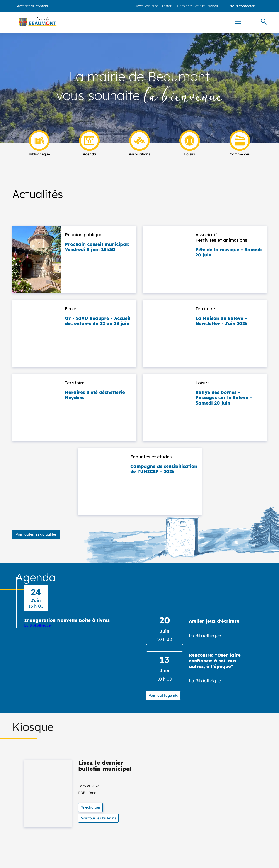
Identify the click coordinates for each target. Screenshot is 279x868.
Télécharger (91, 807)
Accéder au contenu (33, 6)
